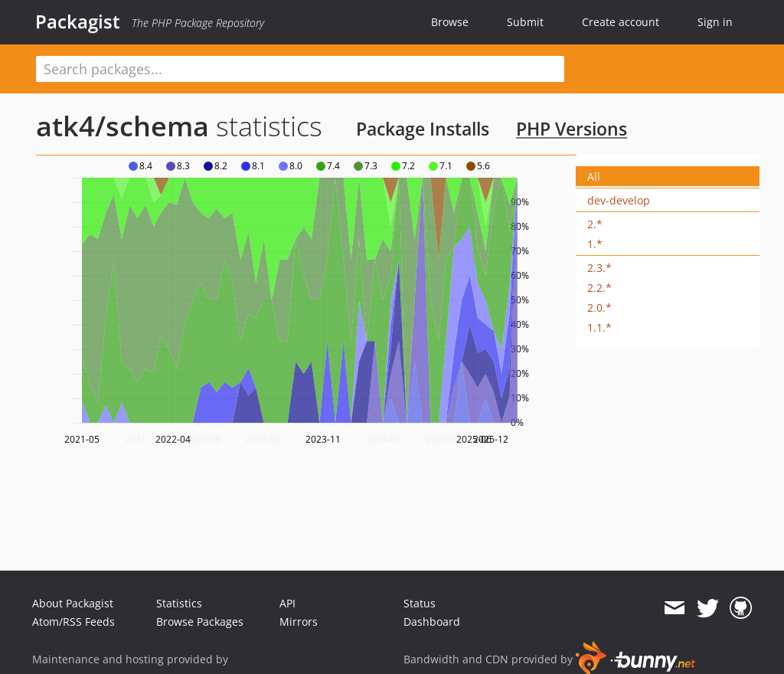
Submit (525, 22)
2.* (595, 224)
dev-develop (619, 200)
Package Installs (423, 129)
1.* (595, 244)
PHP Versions (572, 129)
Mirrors (299, 622)
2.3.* (599, 268)
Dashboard (432, 622)
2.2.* (599, 288)
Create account (621, 22)
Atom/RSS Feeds (73, 622)
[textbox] (300, 69)
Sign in (715, 22)
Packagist (78, 21)
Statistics (179, 603)
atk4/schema (122, 126)
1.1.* (599, 327)
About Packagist (73, 603)
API (287, 603)
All (594, 177)
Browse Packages (200, 622)
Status (420, 603)
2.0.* (599, 308)
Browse (450, 22)
